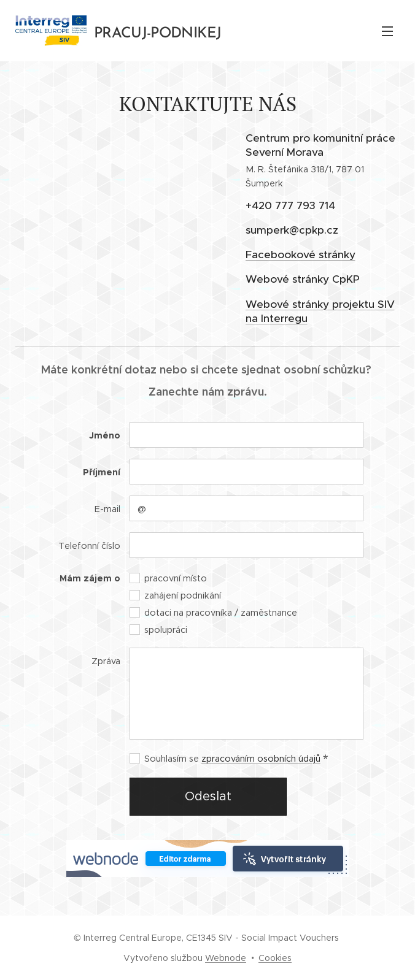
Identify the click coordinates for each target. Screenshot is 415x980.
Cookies (275, 958)
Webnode (226, 958)
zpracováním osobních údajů (261, 759)
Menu (387, 31)
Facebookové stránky (300, 255)
